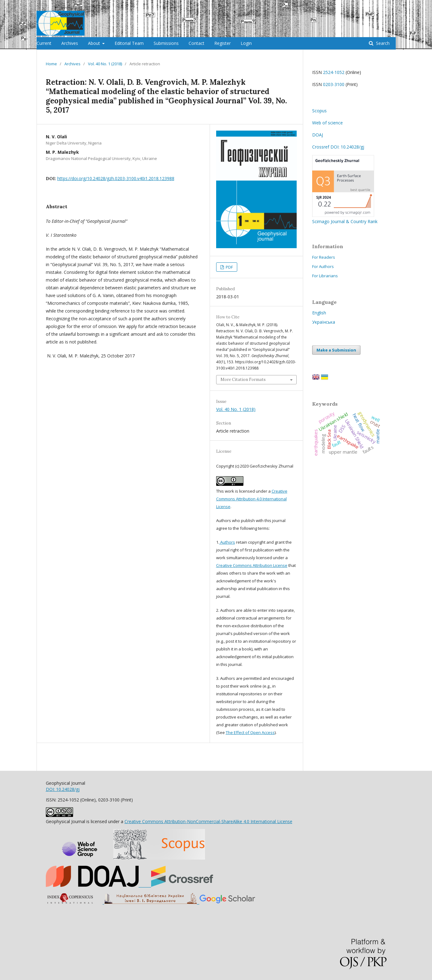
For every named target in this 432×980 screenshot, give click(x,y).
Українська (324, 322)
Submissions (166, 43)
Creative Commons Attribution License (252, 565)
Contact (196, 43)
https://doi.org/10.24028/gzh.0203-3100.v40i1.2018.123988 (116, 178)
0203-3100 (334, 84)
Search (382, 43)
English (319, 313)
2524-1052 (334, 72)
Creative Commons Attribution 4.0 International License (252, 499)
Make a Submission (336, 350)
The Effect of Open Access (250, 732)
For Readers (324, 257)
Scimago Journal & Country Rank (345, 218)
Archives (70, 43)
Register (223, 43)
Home (51, 64)
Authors (227, 542)
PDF (229, 267)
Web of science (327, 123)
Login (246, 43)
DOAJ (318, 135)
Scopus (319, 111)
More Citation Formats (243, 380)
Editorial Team (129, 43)
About (95, 43)
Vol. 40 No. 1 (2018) (105, 64)
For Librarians (325, 276)
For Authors (323, 266)
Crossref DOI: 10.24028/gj (338, 147)
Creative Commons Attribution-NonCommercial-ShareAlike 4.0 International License (208, 821)
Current (44, 43)
